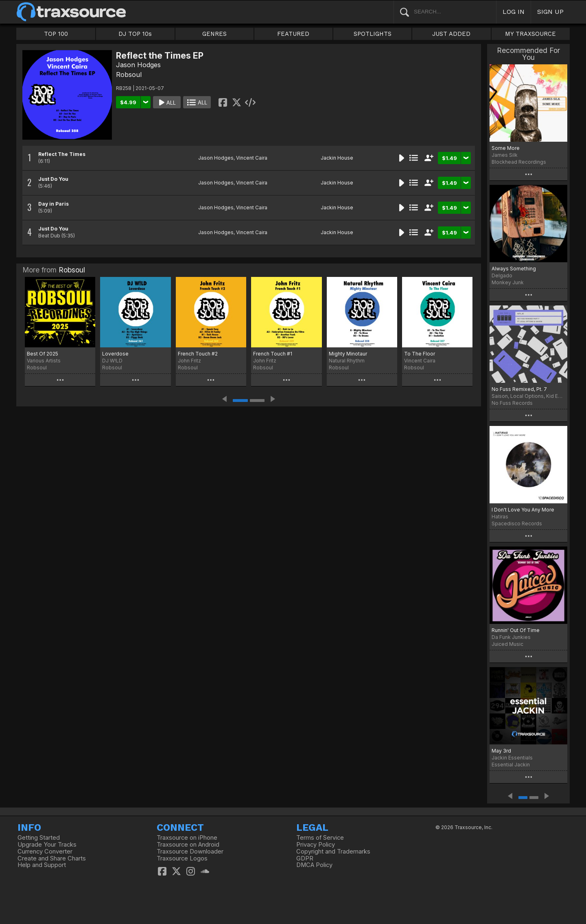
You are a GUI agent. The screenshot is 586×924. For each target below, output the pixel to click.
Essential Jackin (511, 765)
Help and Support (42, 865)
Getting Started (39, 838)
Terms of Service (320, 838)
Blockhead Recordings (519, 162)
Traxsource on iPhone (187, 838)
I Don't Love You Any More (523, 510)
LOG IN (514, 12)
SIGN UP (550, 12)
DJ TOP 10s (135, 34)
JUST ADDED (451, 34)
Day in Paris (54, 204)
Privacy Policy (316, 845)
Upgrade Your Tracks (47, 845)
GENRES (214, 34)
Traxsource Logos (182, 858)
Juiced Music (507, 644)
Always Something (514, 269)
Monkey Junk (508, 282)
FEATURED (293, 34)
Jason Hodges (138, 65)
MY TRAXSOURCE (530, 34)
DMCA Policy (314, 865)
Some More (506, 148)
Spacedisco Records (517, 523)
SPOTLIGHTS (373, 34)
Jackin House (337, 158)
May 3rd (501, 751)
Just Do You (53, 179)
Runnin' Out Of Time (516, 630)
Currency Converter (45, 852)
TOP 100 (56, 34)
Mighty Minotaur (348, 354)
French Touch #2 (198, 354)
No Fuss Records (512, 403)
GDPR (305, 858)
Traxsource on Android (188, 845)
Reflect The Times (62, 154)
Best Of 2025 (43, 354)
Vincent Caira (252, 158)
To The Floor (420, 354)
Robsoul (129, 75)
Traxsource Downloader (190, 852)
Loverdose (115, 354)
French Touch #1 (273, 354)
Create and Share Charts (52, 858)
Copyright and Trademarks (333, 852)
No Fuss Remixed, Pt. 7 (519, 389)
